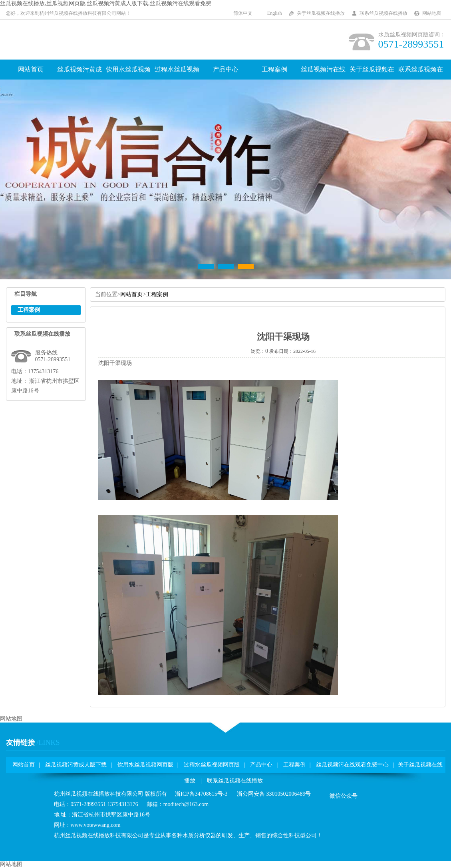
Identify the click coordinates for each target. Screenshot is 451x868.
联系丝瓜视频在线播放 (383, 13)
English (275, 13)
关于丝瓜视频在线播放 (321, 13)
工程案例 (274, 69)
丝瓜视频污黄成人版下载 (76, 765)
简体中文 (243, 13)
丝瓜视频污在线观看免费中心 (352, 765)
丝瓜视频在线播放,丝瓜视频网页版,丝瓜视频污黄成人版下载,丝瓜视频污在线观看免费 (106, 3)
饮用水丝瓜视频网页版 (145, 765)
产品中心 (226, 69)
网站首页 (31, 69)
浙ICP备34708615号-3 (201, 794)
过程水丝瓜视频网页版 (212, 765)
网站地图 (432, 13)
